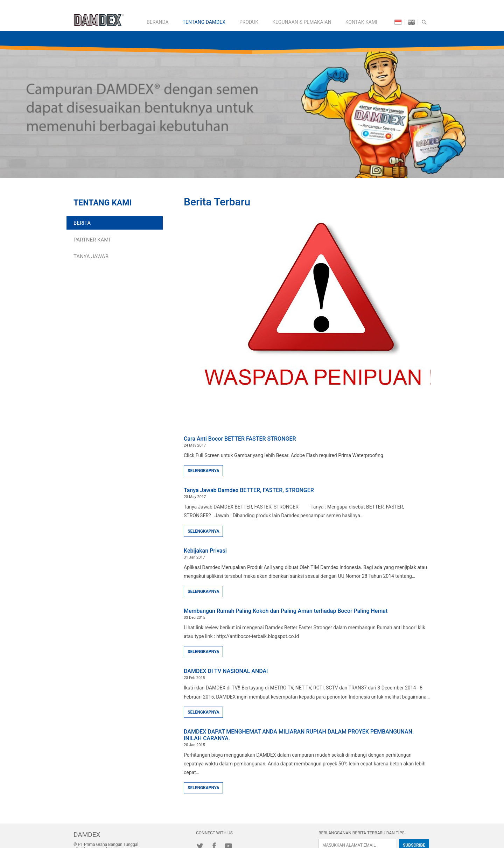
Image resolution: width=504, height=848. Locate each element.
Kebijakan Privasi (205, 551)
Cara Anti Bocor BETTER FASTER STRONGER (240, 439)
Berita (82, 223)
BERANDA (158, 22)
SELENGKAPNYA (203, 471)
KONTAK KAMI (361, 22)
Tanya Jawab (91, 257)
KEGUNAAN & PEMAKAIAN (302, 22)
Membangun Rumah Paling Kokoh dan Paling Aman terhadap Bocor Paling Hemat (286, 611)
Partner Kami (92, 240)
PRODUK (249, 22)
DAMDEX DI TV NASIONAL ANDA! (226, 671)
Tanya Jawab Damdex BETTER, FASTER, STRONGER (249, 490)
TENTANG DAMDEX (204, 22)
